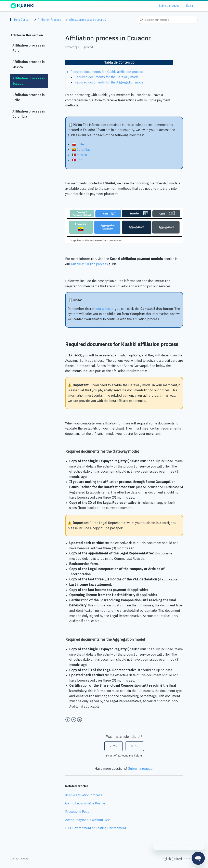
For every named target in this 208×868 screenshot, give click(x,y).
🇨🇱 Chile (78, 144)
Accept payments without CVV (88, 820)
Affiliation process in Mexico (29, 64)
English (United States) (177, 859)
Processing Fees (77, 812)
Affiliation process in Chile (29, 97)
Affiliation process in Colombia (29, 114)
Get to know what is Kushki (85, 803)
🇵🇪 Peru (78, 160)
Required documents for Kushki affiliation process (107, 72)
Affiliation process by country (88, 20)
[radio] (114, 746)
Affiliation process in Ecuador (29, 81)
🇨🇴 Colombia (82, 149)
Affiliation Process (49, 20)
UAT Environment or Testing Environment (96, 828)
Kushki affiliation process (89, 264)
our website (105, 309)
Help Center (22, 20)
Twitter (74, 720)
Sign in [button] (190, 6)
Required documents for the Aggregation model (110, 82)
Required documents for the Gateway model (107, 77)
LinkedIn (80, 720)
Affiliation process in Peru (29, 48)
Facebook (68, 720)
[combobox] (167, 20)
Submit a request (170, 6)
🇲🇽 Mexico (80, 155)
